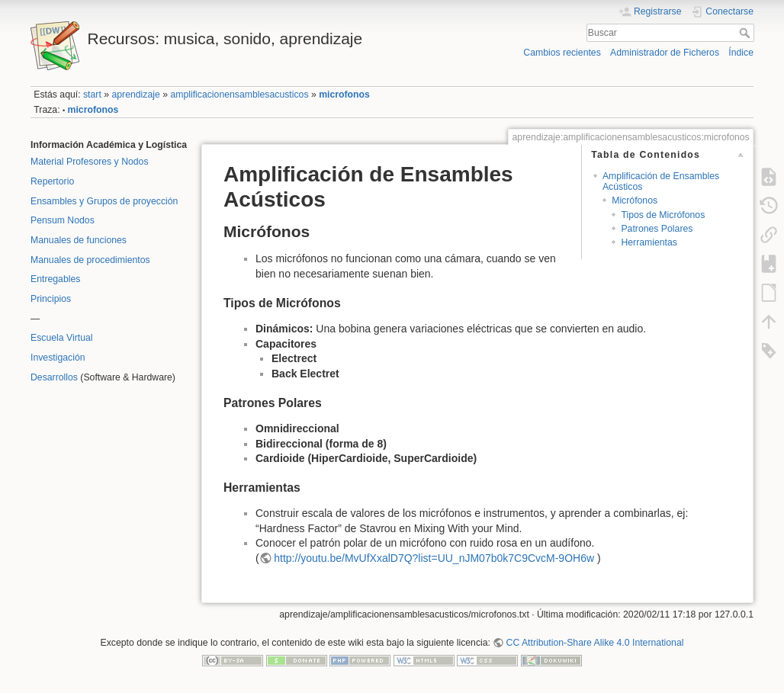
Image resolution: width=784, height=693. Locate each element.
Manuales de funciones (79, 240)
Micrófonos (635, 201)
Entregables (55, 279)
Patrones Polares (657, 229)
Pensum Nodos (63, 220)
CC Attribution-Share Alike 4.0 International (595, 643)
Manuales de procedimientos (90, 260)
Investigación (58, 358)
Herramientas (649, 242)
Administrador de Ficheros (665, 53)
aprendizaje (135, 95)
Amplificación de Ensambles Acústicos (661, 181)
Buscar (746, 33)
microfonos (344, 95)
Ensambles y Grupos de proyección (104, 201)
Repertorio (52, 181)
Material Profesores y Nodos (90, 162)
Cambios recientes (562, 53)
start (92, 95)
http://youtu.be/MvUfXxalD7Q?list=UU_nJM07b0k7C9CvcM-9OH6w (434, 558)
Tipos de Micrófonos (663, 215)
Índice (741, 53)
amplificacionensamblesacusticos (239, 95)
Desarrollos (54, 377)
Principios (51, 299)
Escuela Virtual (62, 338)
